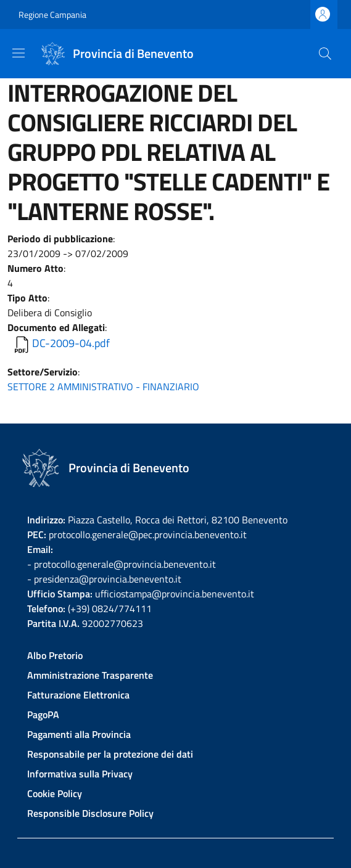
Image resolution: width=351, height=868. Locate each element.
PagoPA (43, 714)
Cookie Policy (55, 793)
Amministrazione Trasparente (90, 675)
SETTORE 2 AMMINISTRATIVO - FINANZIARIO (103, 387)
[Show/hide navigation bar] (19, 53)
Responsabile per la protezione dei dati (110, 754)
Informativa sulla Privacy (80, 774)
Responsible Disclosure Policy (90, 813)
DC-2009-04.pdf (71, 343)
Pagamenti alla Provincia (79, 734)
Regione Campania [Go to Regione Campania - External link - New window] (52, 14)
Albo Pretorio (55, 655)
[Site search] (325, 54)
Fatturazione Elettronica (78, 695)
